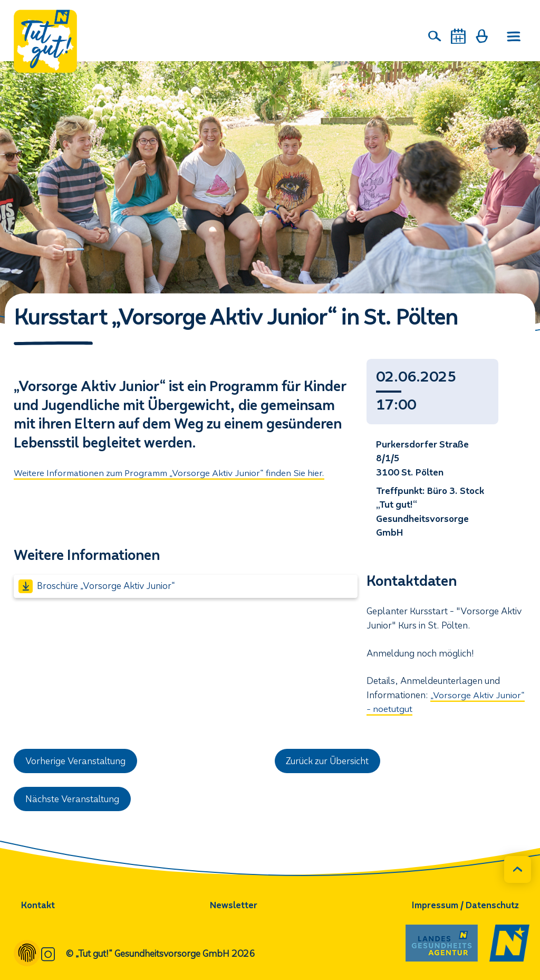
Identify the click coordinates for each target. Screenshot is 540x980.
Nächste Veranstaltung (73, 799)
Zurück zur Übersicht (328, 761)
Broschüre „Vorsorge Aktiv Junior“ (97, 586)
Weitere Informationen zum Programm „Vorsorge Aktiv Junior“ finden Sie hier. (172, 473)
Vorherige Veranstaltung (76, 761)
